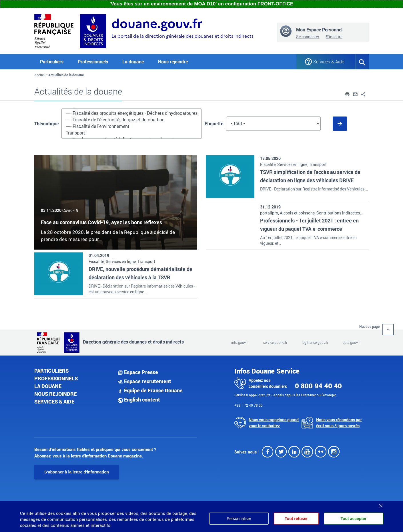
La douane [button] (133, 62)
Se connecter (308, 37)
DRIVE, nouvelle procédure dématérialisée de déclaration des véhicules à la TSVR (140, 273)
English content (139, 399)
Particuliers (51, 371)
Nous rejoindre (173, 62)
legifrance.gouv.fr (315, 342)
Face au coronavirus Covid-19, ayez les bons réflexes (101, 222)
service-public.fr (275, 342)
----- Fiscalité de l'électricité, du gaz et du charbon (132, 120)
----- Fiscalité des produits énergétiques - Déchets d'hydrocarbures (132, 113)
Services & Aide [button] (329, 62)
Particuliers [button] (52, 62)
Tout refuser (296, 519)
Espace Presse (138, 372)
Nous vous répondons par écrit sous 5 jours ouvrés (339, 423)
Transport (132, 133)
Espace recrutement (144, 381)
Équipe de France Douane (150, 390)
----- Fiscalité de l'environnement (132, 126)
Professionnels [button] (93, 62)
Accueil (40, 75)
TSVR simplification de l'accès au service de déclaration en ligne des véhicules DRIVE (310, 176)
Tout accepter (353, 519)
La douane (48, 386)
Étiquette (214, 124)
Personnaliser (239, 519)
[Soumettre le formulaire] (340, 124)
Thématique (46, 124)
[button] (347, 93)
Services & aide (54, 401)
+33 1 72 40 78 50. (249, 405)
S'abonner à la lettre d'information (77, 472)
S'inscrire (334, 37)
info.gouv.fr (240, 342)
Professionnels (56, 378)
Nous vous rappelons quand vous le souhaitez (274, 423)
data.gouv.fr (352, 342)
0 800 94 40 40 (318, 386)
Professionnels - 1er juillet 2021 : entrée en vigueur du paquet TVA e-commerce (309, 225)
